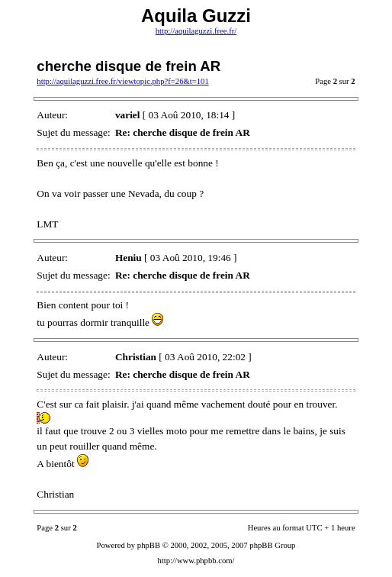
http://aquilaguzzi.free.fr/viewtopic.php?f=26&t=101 (122, 81)
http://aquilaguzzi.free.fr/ (196, 31)
